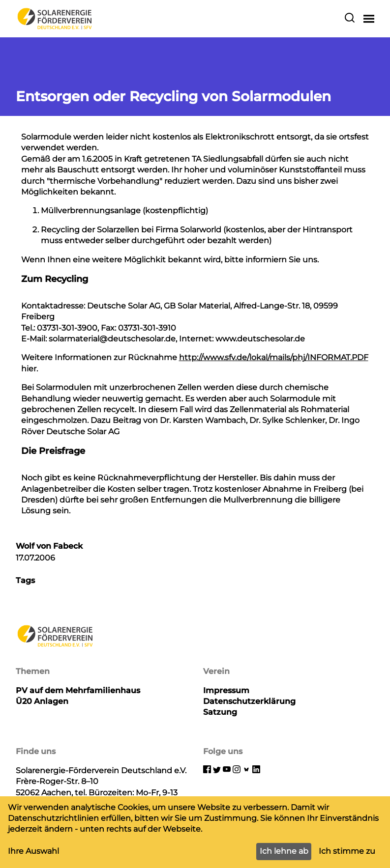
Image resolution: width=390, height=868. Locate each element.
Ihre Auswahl (33, 851)
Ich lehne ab (284, 851)
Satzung (220, 712)
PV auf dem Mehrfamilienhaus (78, 690)
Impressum (226, 690)
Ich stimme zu (347, 851)
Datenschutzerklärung (249, 701)
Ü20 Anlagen (42, 701)
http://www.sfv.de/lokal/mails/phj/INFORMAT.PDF (274, 357)
